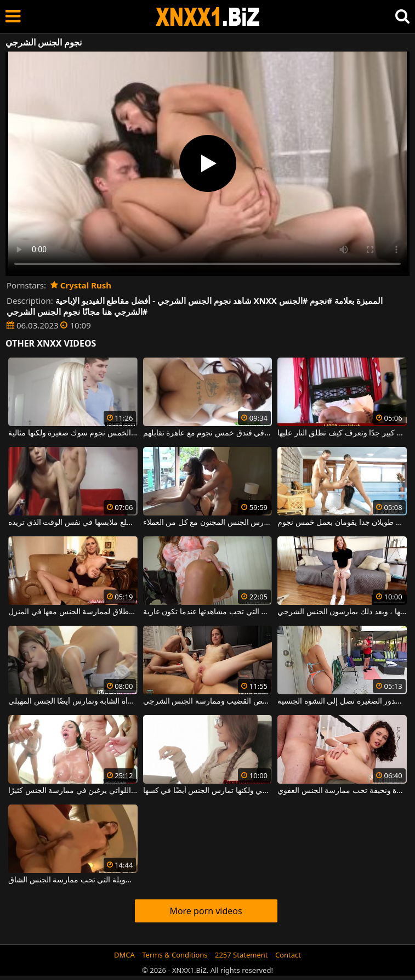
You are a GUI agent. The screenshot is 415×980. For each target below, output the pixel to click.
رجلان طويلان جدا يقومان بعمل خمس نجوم (342, 523)
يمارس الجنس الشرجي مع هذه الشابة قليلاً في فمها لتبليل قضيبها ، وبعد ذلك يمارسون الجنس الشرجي (342, 612)
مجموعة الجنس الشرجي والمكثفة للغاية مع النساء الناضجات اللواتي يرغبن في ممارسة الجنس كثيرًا (73, 791)
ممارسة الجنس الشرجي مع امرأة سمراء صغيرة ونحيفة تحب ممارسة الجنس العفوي (342, 791)
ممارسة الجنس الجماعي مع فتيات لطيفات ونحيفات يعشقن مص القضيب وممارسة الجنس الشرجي (208, 701)
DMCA (124, 955)
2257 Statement (241, 955)
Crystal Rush (81, 285)
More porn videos (206, 911)
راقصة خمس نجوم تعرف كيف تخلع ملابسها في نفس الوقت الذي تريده (73, 523)
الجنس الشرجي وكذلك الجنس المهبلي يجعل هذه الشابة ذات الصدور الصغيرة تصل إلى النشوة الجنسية (342, 701)
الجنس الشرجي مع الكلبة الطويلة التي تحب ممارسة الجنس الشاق (73, 880)
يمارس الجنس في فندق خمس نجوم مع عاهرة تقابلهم (208, 433)
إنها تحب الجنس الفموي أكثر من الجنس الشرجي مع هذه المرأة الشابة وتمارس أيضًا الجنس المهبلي (73, 701)
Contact (288, 955)
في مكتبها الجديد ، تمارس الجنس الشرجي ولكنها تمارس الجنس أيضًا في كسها (208, 791)
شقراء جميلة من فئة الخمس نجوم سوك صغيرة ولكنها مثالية (73, 433)
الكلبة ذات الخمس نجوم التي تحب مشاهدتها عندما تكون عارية (208, 612)
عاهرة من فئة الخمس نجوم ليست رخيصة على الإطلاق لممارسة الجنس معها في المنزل (73, 612)
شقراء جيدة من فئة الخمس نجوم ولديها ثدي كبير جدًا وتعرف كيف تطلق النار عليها (342, 433)
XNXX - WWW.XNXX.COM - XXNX (208, 17)
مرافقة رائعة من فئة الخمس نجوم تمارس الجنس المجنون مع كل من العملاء (208, 523)
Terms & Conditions (175, 955)
